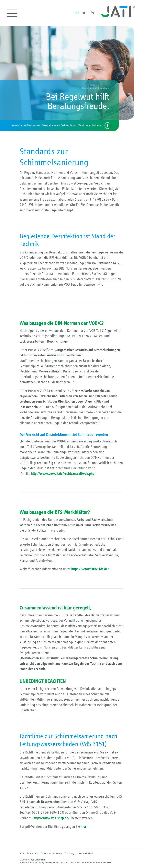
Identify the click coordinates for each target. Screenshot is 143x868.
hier (84, 827)
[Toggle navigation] (12, 13)
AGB (22, 853)
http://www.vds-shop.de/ (51, 818)
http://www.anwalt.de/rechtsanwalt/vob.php (63, 474)
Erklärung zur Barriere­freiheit (79, 853)
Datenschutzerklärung (51, 853)
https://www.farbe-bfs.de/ (90, 569)
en (83, 13)
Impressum (32, 853)
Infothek (94, 88)
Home (85, 88)
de (77, 13)
